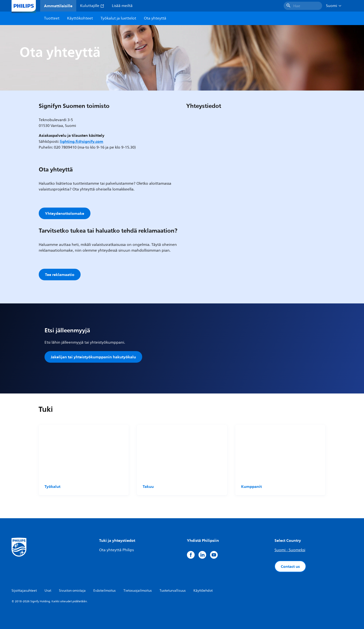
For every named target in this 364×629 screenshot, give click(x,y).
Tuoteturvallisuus (173, 591)
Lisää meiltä (122, 6)
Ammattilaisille (58, 6)
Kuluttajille (92, 6)
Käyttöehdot (203, 591)
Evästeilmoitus (105, 591)
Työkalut (52, 486)
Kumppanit (251, 486)
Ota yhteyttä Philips (116, 550)
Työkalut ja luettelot (118, 18)
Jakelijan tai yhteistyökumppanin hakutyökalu (93, 357)
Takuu (148, 486)
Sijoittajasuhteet (24, 591)
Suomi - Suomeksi (290, 550)
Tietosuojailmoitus (138, 591)
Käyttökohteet (80, 18)
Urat (48, 591)
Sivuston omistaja (72, 591)
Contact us (290, 566)
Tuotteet (52, 18)
